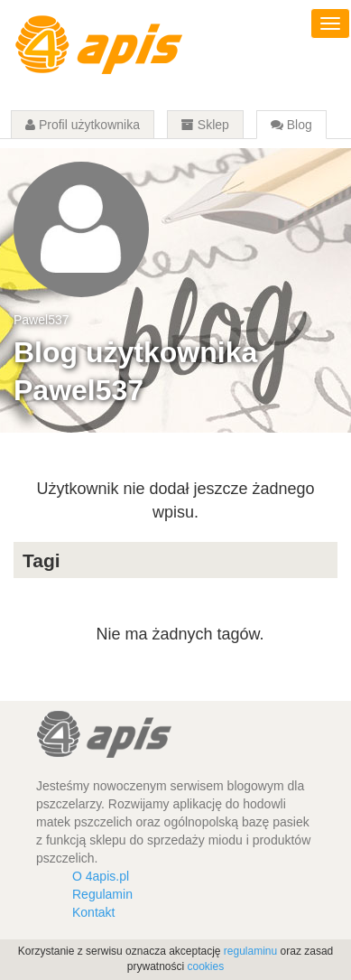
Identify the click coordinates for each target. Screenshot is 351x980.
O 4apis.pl (101, 876)
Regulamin (102, 894)
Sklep (205, 125)
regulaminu (250, 951)
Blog (291, 125)
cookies (206, 966)
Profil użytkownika (83, 125)
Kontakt (93, 912)
